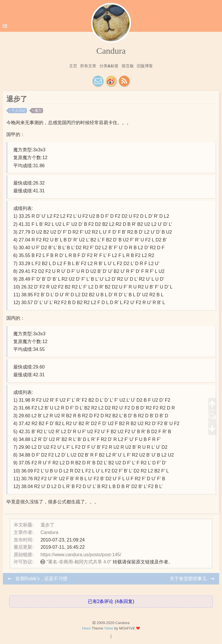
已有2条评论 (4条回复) (111, 601)
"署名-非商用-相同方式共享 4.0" (79, 562)
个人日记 (18, 111)
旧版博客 (145, 66)
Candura (111, 51)
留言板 (128, 66)
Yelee (109, 628)
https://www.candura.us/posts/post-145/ (81, 555)
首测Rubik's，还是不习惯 (41, 579)
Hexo (86, 628)
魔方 (38, 111)
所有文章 (88, 66)
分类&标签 (109, 66)
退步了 (47, 525)
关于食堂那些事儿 (189, 579)
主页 (73, 66)
